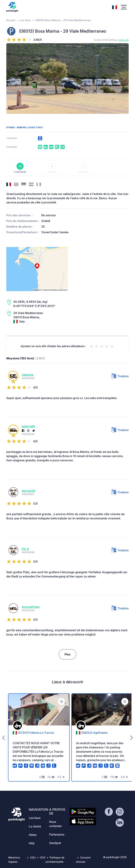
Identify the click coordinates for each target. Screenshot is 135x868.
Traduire (120, 376)
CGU (33, 858)
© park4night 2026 (115, 857)
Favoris (52, 168)
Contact (83, 168)
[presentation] (11, 79)
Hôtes (33, 835)
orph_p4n (124, 40)
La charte (35, 826)
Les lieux (25, 20)
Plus (67, 654)
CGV (43, 858)
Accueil (11, 20)
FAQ (32, 843)
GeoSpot (55, 843)
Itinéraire (20, 168)
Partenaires (57, 834)
